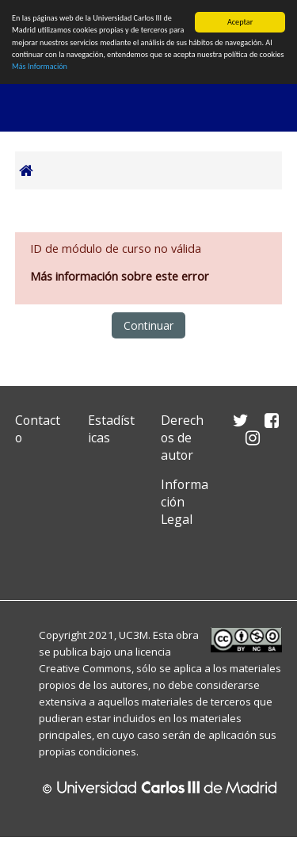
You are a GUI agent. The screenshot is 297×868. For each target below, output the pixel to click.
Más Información (40, 66)
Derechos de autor (182, 438)
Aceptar (240, 22)
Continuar (148, 325)
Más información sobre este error (120, 276)
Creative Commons (85, 668)
